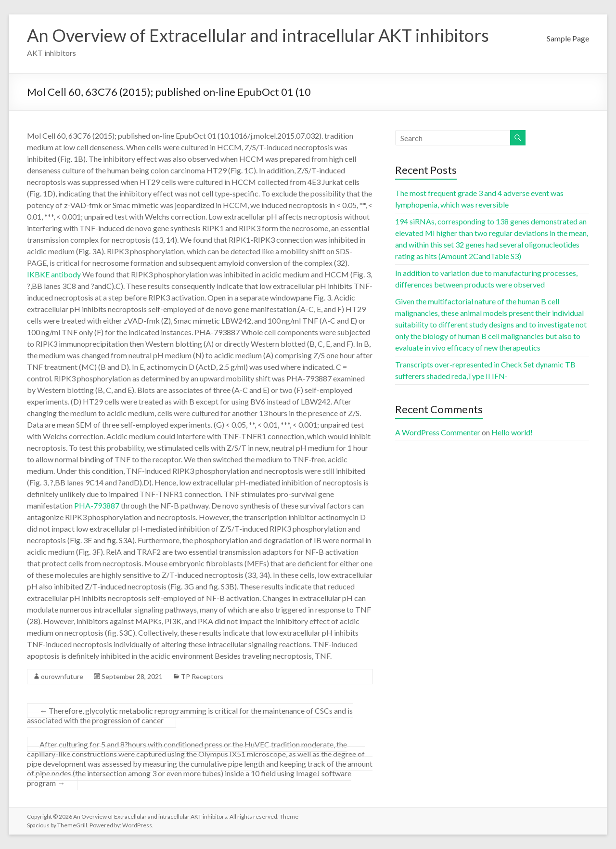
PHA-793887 (97, 505)
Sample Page (568, 38)
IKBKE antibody (54, 274)
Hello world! (512, 432)
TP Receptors (202, 676)
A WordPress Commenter (438, 432)
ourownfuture (62, 676)
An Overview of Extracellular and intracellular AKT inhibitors (258, 35)
